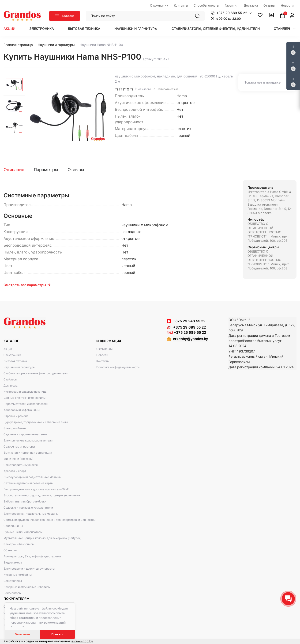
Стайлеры (283, 29)
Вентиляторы (12, 593)
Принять (57, 634)
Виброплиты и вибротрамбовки (25, 501)
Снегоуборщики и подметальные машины (32, 477)
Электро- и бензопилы (19, 544)
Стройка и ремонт (16, 416)
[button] (231, 13)
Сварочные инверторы (19, 447)
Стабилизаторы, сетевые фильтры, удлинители (216, 29)
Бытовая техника (84, 29)
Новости (102, 355)
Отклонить (22, 634)
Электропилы (13, 581)
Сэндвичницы (13, 526)
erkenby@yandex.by (191, 339)
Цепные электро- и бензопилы (24, 398)
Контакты (103, 361)
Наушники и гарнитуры (136, 29)
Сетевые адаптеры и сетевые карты (28, 483)
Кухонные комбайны (18, 575)
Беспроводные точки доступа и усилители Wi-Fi (36, 489)
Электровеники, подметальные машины (31, 514)
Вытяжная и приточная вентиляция (28, 453)
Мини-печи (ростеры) (18, 459)
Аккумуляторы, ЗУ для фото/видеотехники (32, 556)
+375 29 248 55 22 (189, 321)
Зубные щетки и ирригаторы (23, 532)
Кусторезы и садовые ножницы (25, 392)
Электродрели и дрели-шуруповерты (29, 569)
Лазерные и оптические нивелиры (27, 587)
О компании (104, 349)
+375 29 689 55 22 (186, 327)
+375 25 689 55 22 (186, 332)
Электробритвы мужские (21, 465)
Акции (9, 29)
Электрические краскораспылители (28, 440)
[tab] (16, 170)
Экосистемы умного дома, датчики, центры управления (42, 495)
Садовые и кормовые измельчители (28, 508)
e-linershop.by (82, 641)
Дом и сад (10, 385)
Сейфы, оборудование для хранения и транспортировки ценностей (49, 520)
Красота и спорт (15, 471)
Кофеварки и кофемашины (22, 410)
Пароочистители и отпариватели (26, 404)
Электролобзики (15, 428)
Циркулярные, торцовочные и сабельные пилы (36, 422)
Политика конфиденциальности (118, 367)
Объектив (10, 550)
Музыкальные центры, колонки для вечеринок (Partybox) (42, 538)
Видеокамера (13, 562)
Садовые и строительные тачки (25, 434)
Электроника (42, 29)
